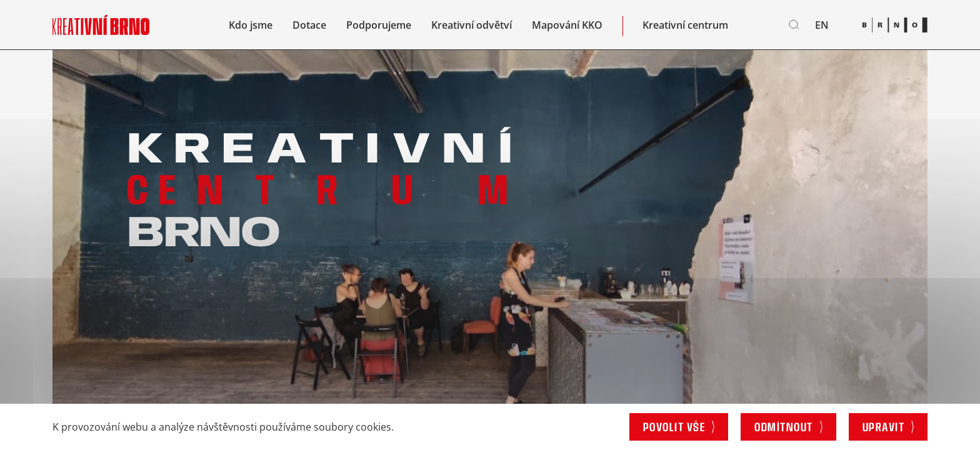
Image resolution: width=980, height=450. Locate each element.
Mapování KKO (567, 25)
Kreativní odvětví (472, 25)
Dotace (309, 25)
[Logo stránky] (101, 25)
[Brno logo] (895, 25)
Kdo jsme (251, 25)
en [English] (822, 25)
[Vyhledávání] (794, 25)
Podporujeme (379, 25)
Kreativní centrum (685, 25)
